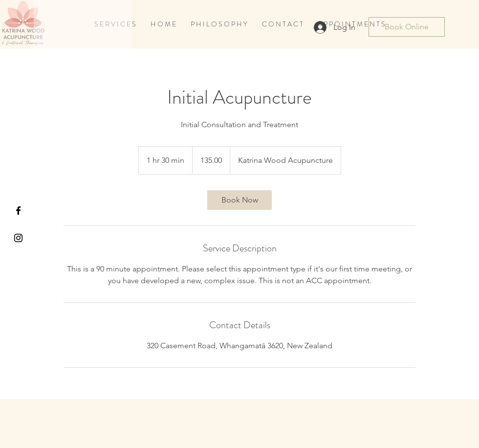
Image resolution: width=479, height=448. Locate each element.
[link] (239, 200)
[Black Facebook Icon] (18, 211)
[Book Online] (407, 27)
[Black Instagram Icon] (18, 238)
